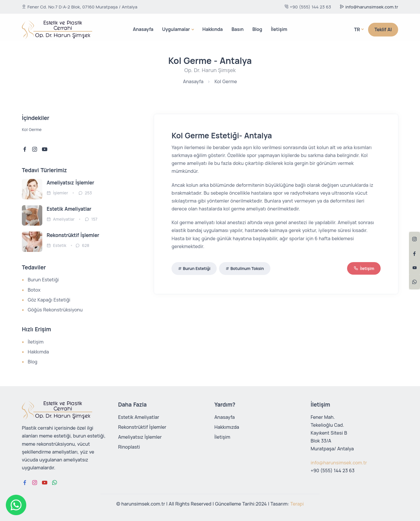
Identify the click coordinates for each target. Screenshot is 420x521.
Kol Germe (226, 81)
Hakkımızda (227, 427)
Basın (238, 29)
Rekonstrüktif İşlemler (142, 427)
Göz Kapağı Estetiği (49, 300)
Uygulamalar (176, 29)
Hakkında (213, 29)
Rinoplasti (129, 447)
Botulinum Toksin (247, 268)
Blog (257, 29)
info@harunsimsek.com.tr (369, 7)
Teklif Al (383, 29)
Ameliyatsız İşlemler (70, 183)
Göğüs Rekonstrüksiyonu (55, 310)
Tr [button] (357, 29)
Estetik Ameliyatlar (69, 209)
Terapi (297, 504)
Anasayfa (143, 29)
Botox (34, 290)
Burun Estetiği (197, 268)
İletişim (279, 29)
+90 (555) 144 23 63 (308, 7)
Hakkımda (38, 352)
